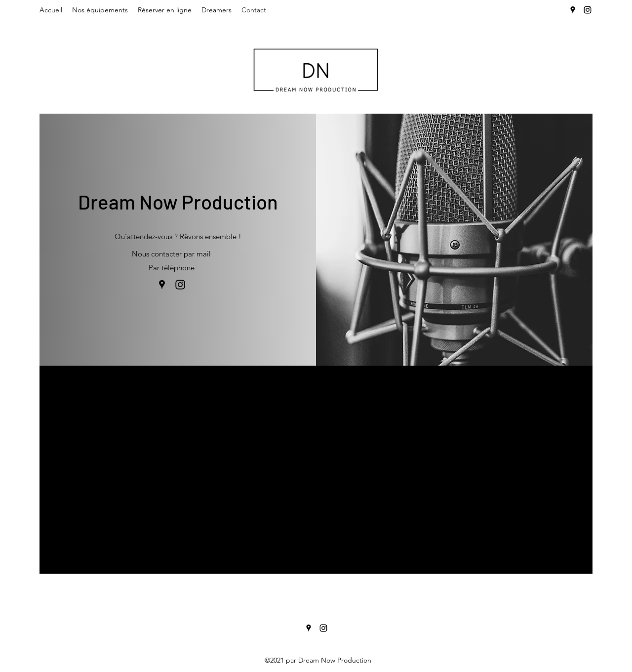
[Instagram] (588, 10)
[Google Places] (573, 10)
